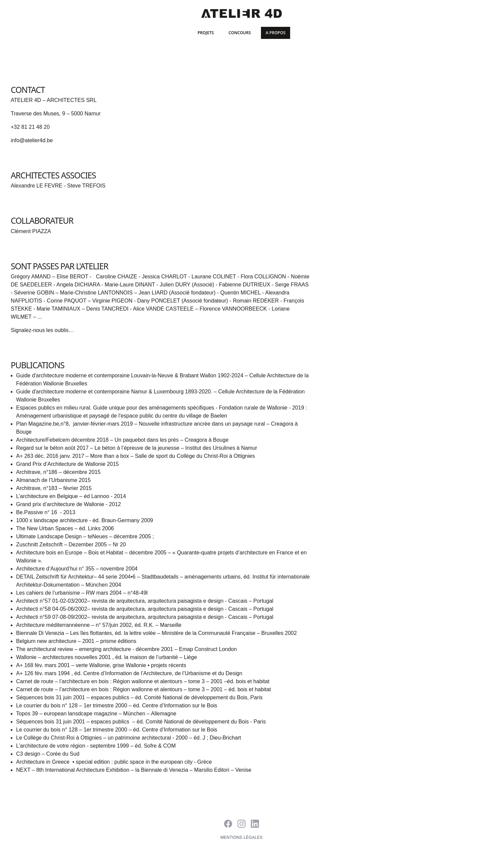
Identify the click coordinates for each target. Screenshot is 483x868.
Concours (240, 33)
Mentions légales (241, 837)
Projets (206, 33)
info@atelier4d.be (32, 140)
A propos (276, 33)
